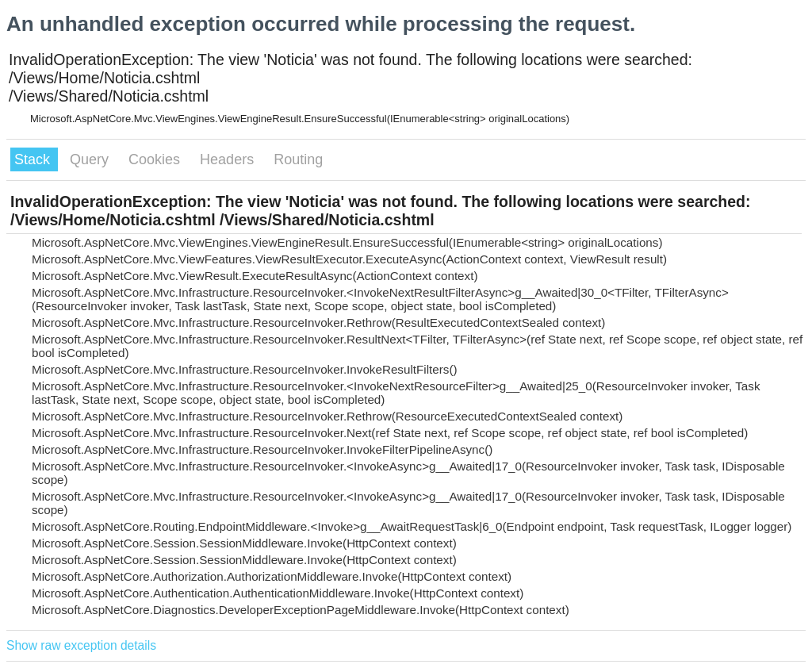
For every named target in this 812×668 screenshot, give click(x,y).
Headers (229, 159)
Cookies (156, 159)
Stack (34, 159)
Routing (298, 159)
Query (91, 159)
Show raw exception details (81, 645)
